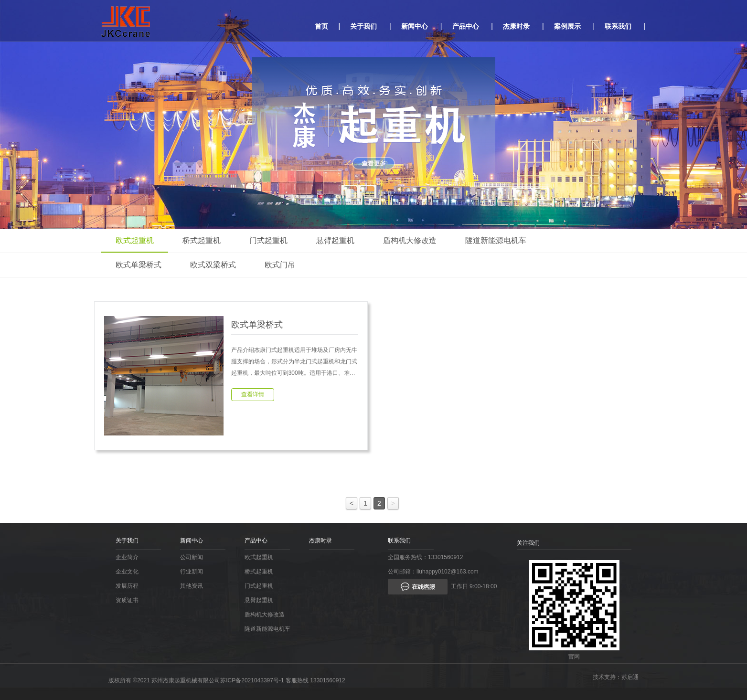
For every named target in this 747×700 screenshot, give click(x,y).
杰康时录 (516, 26)
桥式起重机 (202, 240)
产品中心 (466, 26)
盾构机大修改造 (410, 240)
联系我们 (618, 26)
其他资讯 (192, 586)
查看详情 (253, 394)
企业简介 (127, 557)
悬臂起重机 (335, 240)
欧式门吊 (280, 265)
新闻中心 (415, 26)
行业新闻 (192, 572)
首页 (321, 26)
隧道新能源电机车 (496, 240)
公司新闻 (192, 557)
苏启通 (630, 677)
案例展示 (567, 26)
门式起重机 (268, 240)
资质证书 (127, 600)
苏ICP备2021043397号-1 (252, 680)
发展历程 (127, 586)
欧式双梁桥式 (213, 265)
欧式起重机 (135, 240)
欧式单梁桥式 (139, 265)
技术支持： (607, 677)
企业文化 (127, 572)
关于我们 (363, 26)
